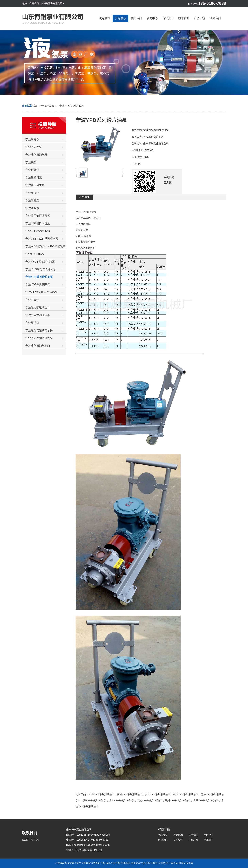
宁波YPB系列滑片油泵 (72, 106)
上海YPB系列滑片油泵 (93, 800)
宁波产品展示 (49, 106)
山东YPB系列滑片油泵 (102, 794)
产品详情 (84, 197)
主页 (36, 106)
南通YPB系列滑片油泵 (130, 794)
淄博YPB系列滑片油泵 (206, 800)
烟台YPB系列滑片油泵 (121, 800)
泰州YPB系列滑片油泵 (178, 800)
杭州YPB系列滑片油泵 (186, 794)
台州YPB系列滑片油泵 (158, 794)
